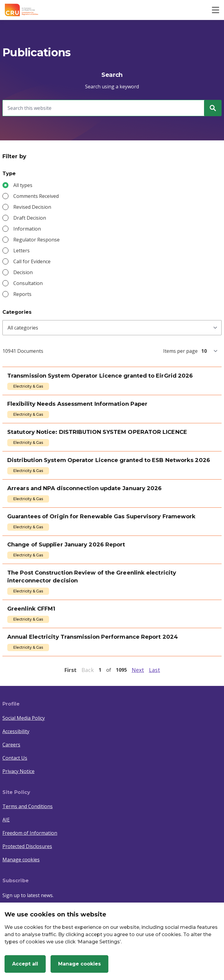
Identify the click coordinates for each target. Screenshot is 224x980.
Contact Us (15, 758)
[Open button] (216, 10)
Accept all (25, 964)
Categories (17, 312)
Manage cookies (21, 860)
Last (155, 670)
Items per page (180, 351)
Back (88, 670)
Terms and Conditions (28, 806)
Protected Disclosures (27, 846)
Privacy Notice (18, 771)
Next (138, 670)
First (70, 670)
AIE (6, 820)
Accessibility (16, 731)
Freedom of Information (30, 833)
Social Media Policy (24, 718)
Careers (11, 745)
